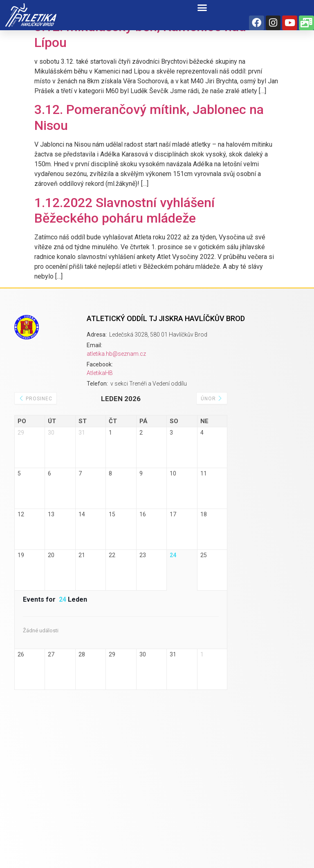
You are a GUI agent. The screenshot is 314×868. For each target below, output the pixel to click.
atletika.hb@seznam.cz (116, 354)
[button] (202, 8)
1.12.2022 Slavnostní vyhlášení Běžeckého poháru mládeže (124, 210)
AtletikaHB (100, 373)
